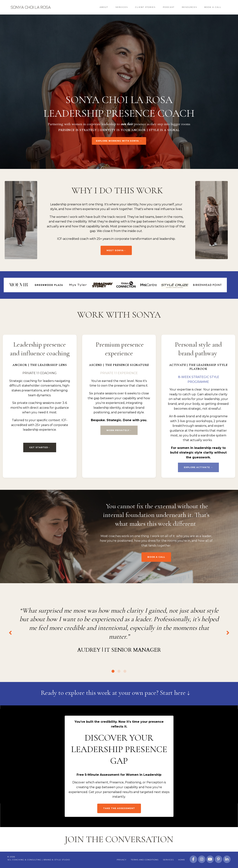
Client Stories (145, 7)
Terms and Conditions (145, 860)
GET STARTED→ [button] (40, 447)
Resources (189, 7)
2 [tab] (119, 671)
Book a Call (213, 7)
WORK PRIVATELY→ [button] (119, 430)
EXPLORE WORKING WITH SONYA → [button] (119, 141)
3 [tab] (125, 671)
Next (228, 632)
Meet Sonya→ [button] (116, 250)
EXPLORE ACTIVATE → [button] (198, 467)
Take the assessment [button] (119, 808)
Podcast (169, 7)
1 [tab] (113, 671)
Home (182, 860)
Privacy (122, 860)
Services (122, 7)
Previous (10, 632)
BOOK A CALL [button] (156, 557)
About (104, 7)
